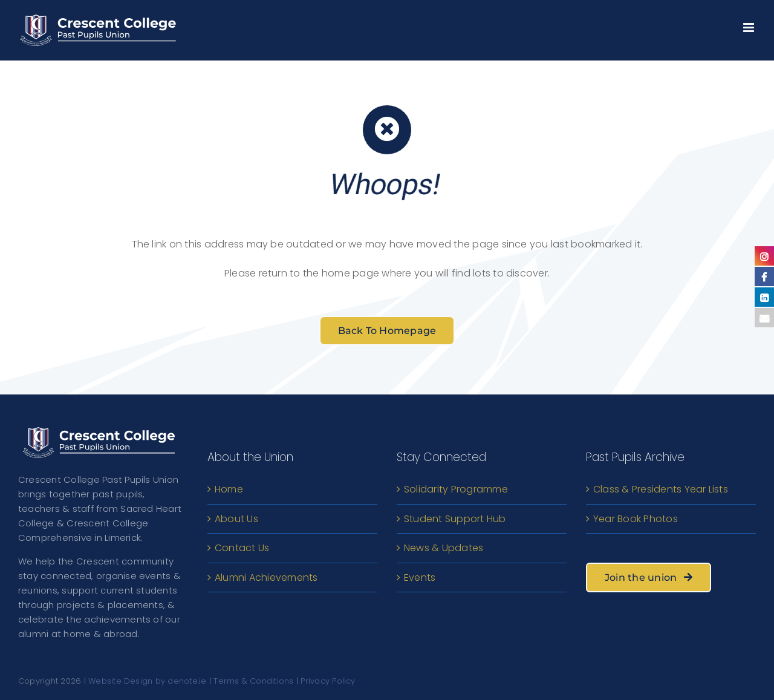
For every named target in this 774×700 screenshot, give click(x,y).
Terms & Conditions (253, 681)
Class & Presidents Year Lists (661, 489)
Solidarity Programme (456, 489)
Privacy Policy (328, 681)
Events (420, 577)
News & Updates (444, 548)
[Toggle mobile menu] (750, 25)
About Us (236, 519)
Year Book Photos (636, 519)
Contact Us (242, 548)
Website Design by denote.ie (147, 681)
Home (229, 489)
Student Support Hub (455, 519)
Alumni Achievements (266, 577)
